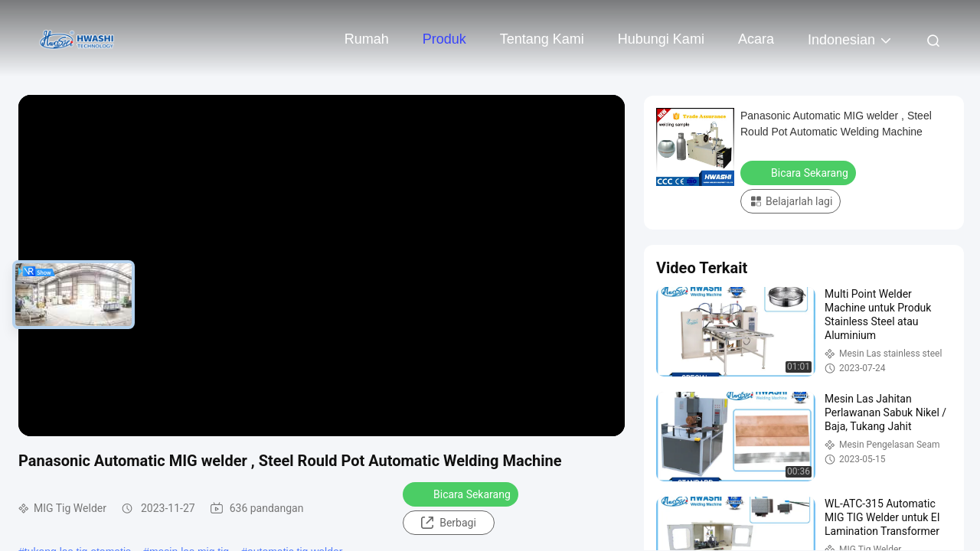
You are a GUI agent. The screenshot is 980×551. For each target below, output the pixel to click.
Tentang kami (542, 39)
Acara (756, 39)
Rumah (367, 39)
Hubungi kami (661, 39)
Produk (444, 39)
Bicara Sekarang (462, 494)
